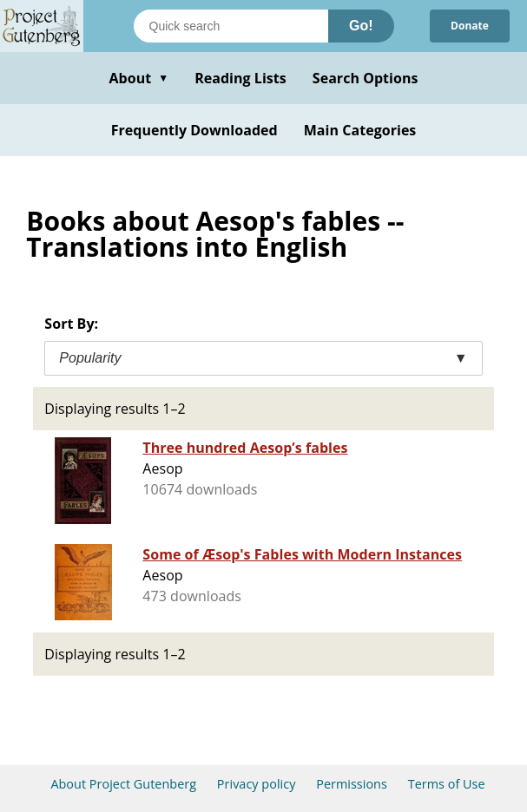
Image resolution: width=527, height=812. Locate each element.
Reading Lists (240, 78)
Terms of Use (447, 784)
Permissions (352, 784)
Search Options (366, 78)
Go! (361, 26)
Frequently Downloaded (194, 130)
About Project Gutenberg (123, 784)
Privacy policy (257, 784)
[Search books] (231, 26)
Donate (470, 26)
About (138, 78)
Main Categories (360, 130)
